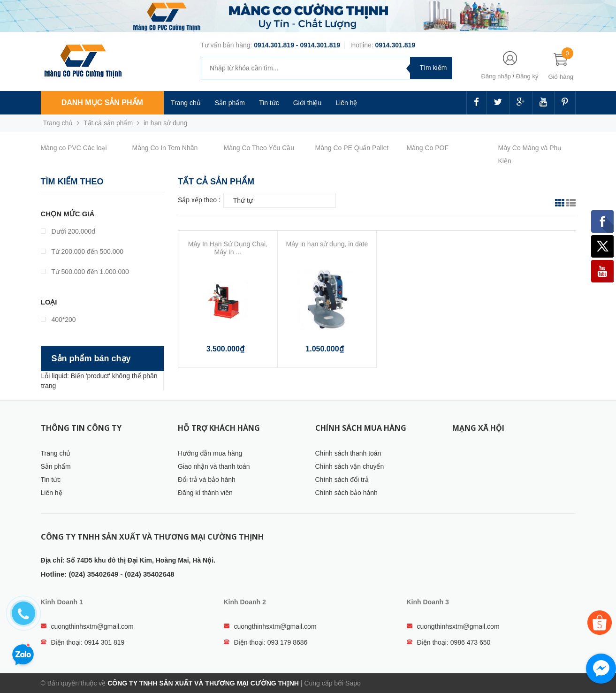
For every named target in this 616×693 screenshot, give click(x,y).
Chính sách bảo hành (346, 493)
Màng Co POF (428, 148)
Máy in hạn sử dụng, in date (327, 244)
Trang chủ (186, 103)
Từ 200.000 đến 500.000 (82, 251)
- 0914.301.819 (317, 45)
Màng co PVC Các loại (74, 148)
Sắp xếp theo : (199, 200)
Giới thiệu (308, 103)
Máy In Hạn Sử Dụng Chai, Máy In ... (228, 248)
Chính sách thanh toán (348, 453)
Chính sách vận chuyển (350, 466)
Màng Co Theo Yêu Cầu (259, 148)
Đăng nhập (496, 76)
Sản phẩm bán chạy (91, 358)
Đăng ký (527, 76)
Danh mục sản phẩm (102, 103)
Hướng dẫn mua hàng (210, 453)
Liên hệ (346, 103)
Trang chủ (56, 453)
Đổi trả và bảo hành (207, 480)
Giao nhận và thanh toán (214, 466)
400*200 (58, 320)
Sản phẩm (230, 103)
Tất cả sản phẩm (108, 123)
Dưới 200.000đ (68, 231)
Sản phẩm (56, 466)
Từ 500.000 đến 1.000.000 (85, 272)
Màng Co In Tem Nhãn (165, 148)
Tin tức (269, 103)
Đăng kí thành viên (205, 493)
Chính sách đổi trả (342, 480)
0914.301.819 (274, 45)
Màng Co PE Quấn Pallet (352, 148)
